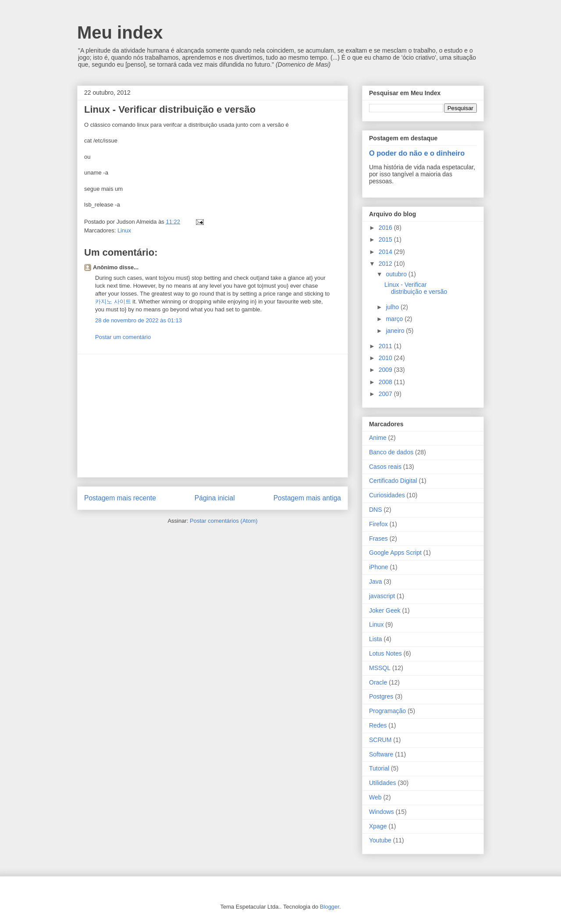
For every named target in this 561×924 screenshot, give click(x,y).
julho (393, 307)
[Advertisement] (213, 416)
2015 (386, 239)
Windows (382, 812)
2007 (386, 394)
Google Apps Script (395, 553)
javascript (382, 596)
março (395, 319)
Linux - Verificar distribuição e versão (416, 288)
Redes (378, 725)
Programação (387, 711)
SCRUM (380, 740)
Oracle (378, 682)
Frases (378, 539)
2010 (386, 358)
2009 (386, 370)
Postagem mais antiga (307, 498)
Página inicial (215, 498)
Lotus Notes (385, 653)
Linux (124, 230)
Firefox (378, 524)
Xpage (378, 826)
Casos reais (385, 467)
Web (375, 797)
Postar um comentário (123, 337)
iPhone (379, 567)
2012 (386, 264)
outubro (397, 274)
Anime (378, 438)
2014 (386, 252)
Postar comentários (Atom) (224, 521)
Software (381, 754)
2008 (386, 382)
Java (376, 582)
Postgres (381, 696)
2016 (386, 228)
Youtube (380, 840)
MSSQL (380, 668)
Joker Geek (385, 610)
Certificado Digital (393, 481)
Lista (376, 639)
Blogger (330, 907)
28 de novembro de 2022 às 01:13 (138, 320)
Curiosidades (387, 495)
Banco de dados (391, 452)
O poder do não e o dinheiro (417, 153)
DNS (376, 510)
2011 (386, 346)
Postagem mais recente (120, 498)
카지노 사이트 (113, 301)
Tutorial (379, 768)
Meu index (120, 32)
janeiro (396, 331)
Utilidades (382, 783)
